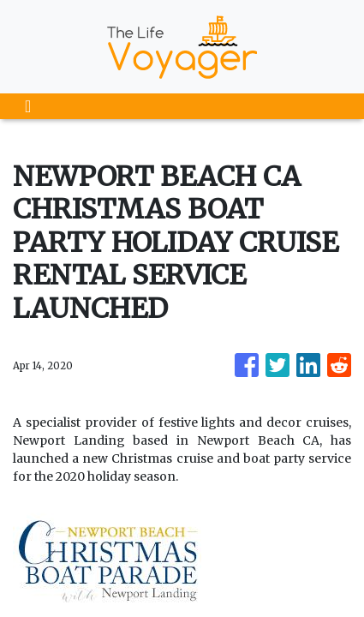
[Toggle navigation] (28, 106)
